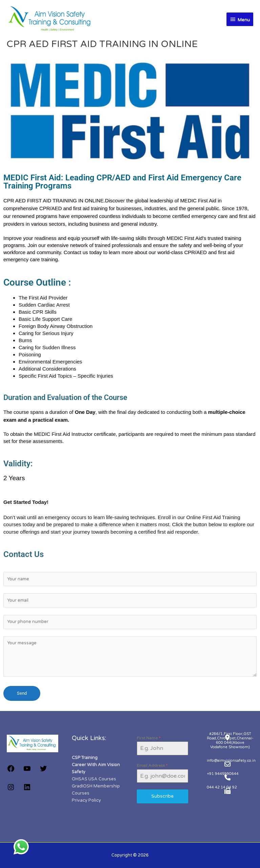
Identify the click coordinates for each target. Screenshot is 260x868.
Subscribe (162, 796)
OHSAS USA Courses (94, 779)
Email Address (152, 765)
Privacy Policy (86, 800)
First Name (149, 738)
